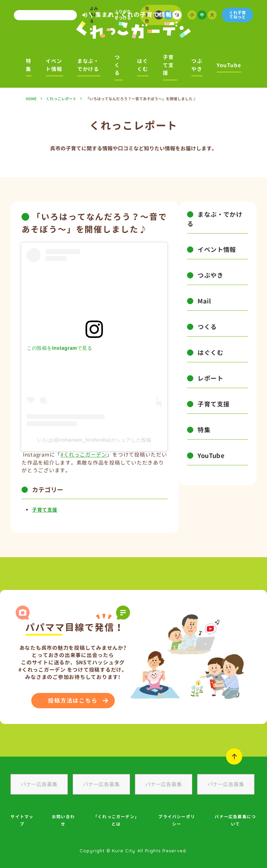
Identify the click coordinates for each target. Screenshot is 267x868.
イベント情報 (54, 65)
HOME (31, 99)
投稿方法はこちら (73, 701)
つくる (117, 65)
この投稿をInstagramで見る (59, 348)
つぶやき (197, 65)
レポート (210, 378)
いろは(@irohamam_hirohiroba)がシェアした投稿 (94, 440)
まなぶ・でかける (88, 65)
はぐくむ (143, 65)
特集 (29, 65)
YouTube (229, 65)
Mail (204, 301)
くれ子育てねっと (238, 15)
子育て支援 (168, 65)
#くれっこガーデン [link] (84, 455)
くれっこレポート (61, 99)
